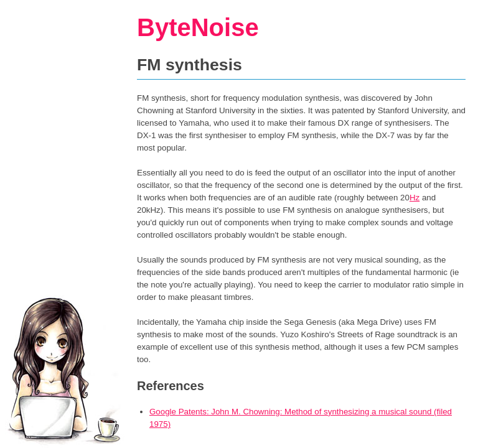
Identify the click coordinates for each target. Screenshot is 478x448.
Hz (415, 198)
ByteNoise (198, 27)
